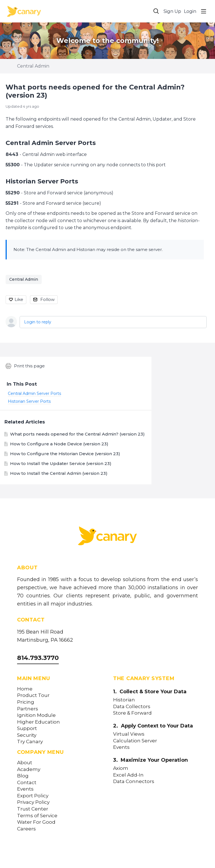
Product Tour (33, 695)
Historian (124, 700)
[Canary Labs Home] (107, 537)
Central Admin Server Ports (51, 143)
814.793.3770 (38, 658)
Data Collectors (132, 707)
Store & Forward (132, 713)
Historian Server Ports (42, 181)
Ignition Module (36, 715)
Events (25, 789)
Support (27, 728)
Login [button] (190, 11)
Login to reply (38, 322)
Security (27, 735)
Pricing (26, 702)
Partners (28, 709)
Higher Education (38, 722)
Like (19, 299)
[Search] (156, 11)
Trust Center (33, 809)
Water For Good (36, 822)
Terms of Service (37, 816)
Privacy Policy (33, 802)
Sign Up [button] (172, 11)
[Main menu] (204, 11)
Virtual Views (129, 734)
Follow (47, 299)
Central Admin (33, 66)
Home (25, 689)
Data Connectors (134, 781)
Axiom (121, 768)
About (25, 763)
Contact (27, 783)
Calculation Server (135, 741)
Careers (26, 829)
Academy (29, 769)
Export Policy (33, 796)
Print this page (25, 366)
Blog (23, 776)
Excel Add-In (128, 775)
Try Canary (30, 742)
